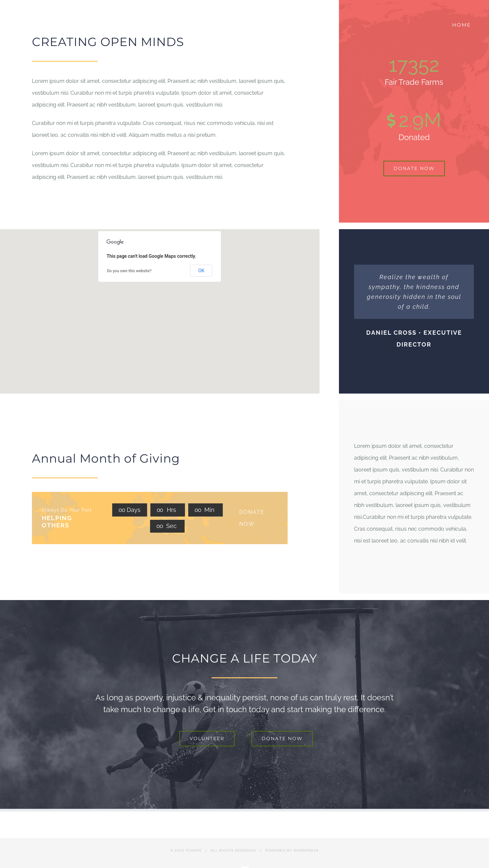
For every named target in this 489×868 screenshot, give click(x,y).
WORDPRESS (306, 850)
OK (201, 271)
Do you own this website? (129, 271)
